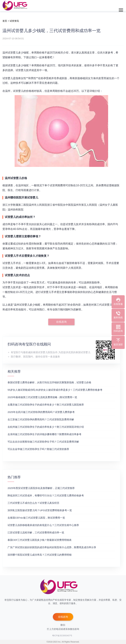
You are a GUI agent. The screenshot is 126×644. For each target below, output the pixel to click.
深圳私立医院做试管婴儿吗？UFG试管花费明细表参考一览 (40, 510)
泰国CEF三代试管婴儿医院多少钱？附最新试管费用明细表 (40, 540)
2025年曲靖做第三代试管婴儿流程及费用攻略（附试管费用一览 (42, 397)
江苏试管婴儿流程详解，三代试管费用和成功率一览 (36, 532)
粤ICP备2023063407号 (62, 636)
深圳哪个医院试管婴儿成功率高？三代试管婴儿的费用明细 (40, 555)
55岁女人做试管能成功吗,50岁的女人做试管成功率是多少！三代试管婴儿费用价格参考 (55, 390)
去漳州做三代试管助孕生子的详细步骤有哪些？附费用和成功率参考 (44, 434)
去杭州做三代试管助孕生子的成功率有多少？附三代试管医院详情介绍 (46, 427)
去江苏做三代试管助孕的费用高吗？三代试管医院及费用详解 (41, 419)
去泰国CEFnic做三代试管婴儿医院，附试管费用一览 (36, 518)
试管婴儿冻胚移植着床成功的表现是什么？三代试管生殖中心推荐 (43, 525)
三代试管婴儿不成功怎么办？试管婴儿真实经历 (33, 503)
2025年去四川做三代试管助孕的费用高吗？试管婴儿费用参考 (41, 412)
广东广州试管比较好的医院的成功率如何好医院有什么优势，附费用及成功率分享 (52, 547)
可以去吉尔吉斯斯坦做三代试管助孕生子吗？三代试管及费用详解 (43, 442)
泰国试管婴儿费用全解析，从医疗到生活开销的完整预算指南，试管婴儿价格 (49, 382)
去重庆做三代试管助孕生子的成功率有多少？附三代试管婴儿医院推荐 (46, 405)
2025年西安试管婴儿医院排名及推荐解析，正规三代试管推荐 (41, 488)
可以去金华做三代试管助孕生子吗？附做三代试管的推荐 (38, 449)
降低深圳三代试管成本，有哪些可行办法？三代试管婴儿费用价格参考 (46, 495)
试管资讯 (14, 21)
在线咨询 (61, 322)
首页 (5, 21)
